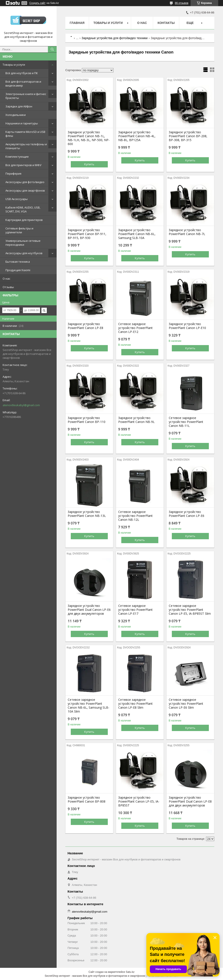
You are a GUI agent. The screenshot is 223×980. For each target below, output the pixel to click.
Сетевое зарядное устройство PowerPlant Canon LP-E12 (135, 328)
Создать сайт (37, 3)
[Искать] (52, 49)
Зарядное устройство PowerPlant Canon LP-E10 (187, 326)
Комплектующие (17, 157)
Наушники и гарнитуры (22, 123)
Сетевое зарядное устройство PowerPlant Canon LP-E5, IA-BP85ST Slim (190, 610)
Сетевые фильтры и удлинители (19, 230)
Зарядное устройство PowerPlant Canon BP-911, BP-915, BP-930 (87, 234)
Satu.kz (130, 972)
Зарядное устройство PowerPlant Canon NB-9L (136, 420)
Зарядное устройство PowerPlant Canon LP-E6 (187, 514)
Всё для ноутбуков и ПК (22, 73)
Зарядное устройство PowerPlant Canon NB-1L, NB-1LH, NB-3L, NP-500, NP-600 (89, 138)
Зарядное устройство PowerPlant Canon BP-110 (87, 420)
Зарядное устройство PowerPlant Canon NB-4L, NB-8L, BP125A (137, 136)
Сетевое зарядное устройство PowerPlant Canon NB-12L (135, 516)
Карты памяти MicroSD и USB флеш (25, 134)
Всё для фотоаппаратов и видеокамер (23, 83)
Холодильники (16, 115)
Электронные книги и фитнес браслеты (26, 96)
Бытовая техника (18, 262)
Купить (89, 164)
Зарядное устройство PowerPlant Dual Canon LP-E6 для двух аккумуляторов (89, 610)
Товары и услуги (14, 65)
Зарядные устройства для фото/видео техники (115, 38)
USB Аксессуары (17, 199)
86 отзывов (182, 3)
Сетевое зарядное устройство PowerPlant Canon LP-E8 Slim (135, 704)
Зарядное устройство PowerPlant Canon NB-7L (187, 232)
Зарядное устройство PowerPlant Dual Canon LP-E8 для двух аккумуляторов (190, 801)
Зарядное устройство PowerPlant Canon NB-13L (87, 514)
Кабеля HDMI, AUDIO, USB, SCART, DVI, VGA (23, 209)
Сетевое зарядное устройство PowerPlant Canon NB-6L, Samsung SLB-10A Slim (89, 706)
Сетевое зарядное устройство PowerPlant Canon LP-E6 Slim (186, 704)
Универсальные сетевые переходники (23, 243)
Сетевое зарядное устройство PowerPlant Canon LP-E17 (135, 610)
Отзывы (8, 287)
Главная (77, 23)
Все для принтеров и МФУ (23, 165)
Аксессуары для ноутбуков (24, 253)
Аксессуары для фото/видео (25, 182)
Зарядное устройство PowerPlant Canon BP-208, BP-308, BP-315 (188, 136)
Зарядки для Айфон (19, 106)
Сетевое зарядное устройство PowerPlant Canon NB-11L (186, 422)
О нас (6, 279)
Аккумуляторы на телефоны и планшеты (26, 146)
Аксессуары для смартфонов (25, 190)
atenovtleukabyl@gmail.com (21, 405)
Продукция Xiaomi (18, 270)
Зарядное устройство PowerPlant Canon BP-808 (87, 800)
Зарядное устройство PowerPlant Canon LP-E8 (85, 326)
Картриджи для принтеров (24, 220)
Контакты (166, 23)
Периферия (13, 174)
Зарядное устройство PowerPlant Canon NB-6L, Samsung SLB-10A (137, 234)
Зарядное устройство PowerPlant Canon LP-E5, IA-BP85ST (139, 801)
